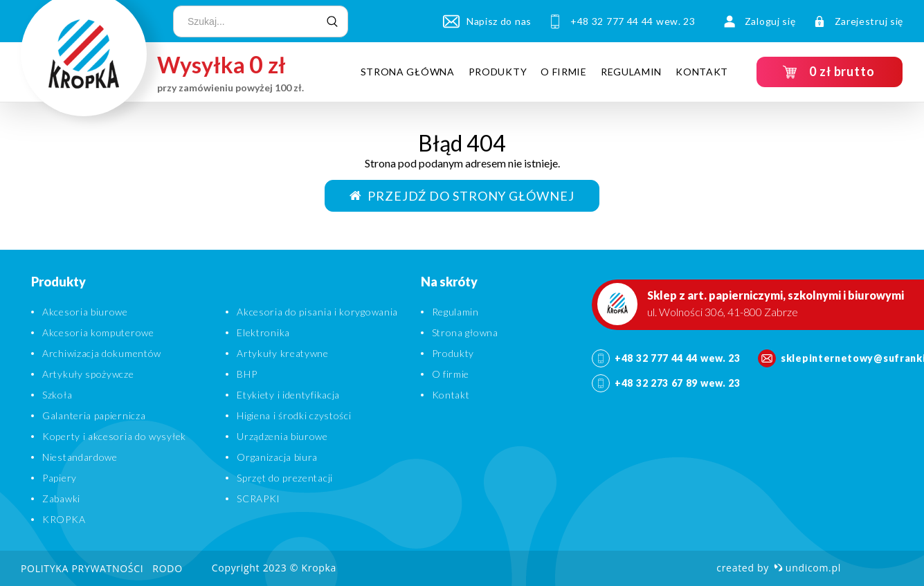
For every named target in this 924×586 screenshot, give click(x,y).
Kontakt (702, 72)
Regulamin (631, 72)
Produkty (498, 72)
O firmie (564, 72)
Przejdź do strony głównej (462, 196)
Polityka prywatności (82, 568)
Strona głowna (465, 332)
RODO (167, 568)
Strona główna (408, 72)
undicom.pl (807, 568)
